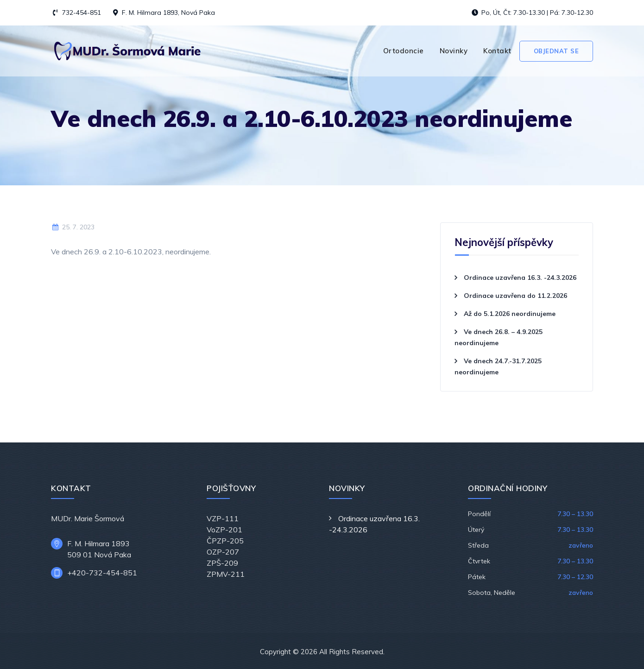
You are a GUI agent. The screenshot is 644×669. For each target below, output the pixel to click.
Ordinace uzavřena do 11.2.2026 (515, 296)
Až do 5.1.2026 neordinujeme (510, 314)
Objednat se (556, 51)
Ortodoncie (404, 51)
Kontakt (497, 51)
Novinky (454, 51)
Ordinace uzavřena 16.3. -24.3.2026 (520, 278)
